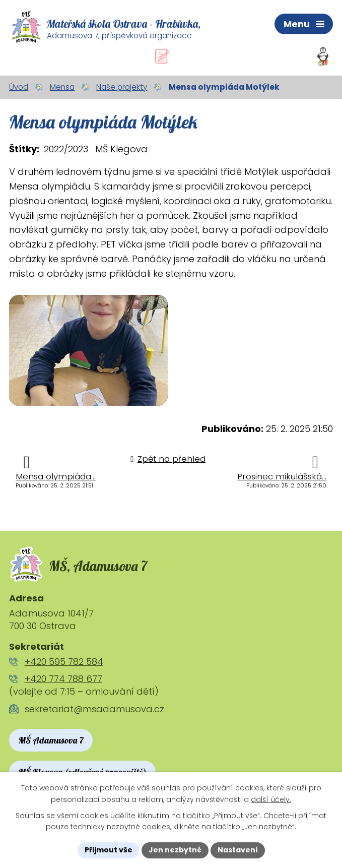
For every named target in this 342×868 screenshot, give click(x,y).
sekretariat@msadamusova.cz (94, 709)
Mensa (62, 87)
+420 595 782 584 (64, 662)
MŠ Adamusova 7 (51, 740)
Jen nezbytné (175, 850)
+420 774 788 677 (63, 679)
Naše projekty (122, 87)
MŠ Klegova (121, 149)
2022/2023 (66, 149)
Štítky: (24, 149)
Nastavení (238, 850)
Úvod (19, 87)
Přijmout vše (109, 850)
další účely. (271, 799)
